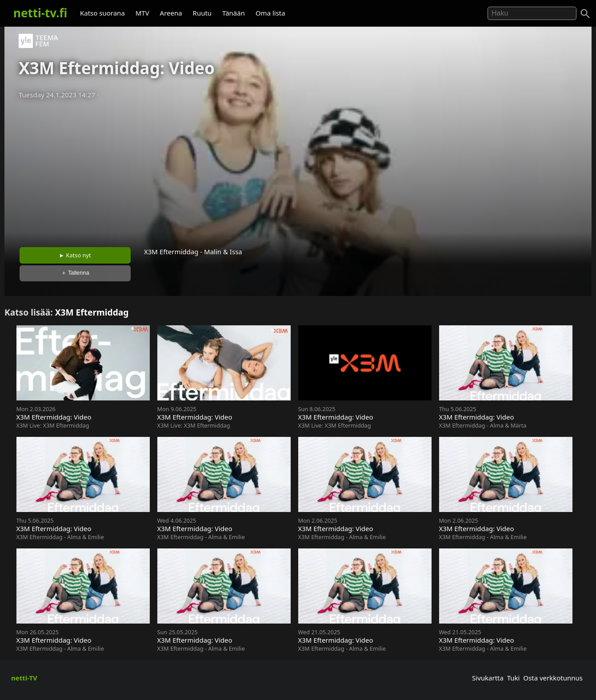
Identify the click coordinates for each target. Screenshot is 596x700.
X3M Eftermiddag (92, 312)
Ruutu (202, 13)
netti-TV (24, 678)
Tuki (514, 678)
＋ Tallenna (75, 273)
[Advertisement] (298, 170)
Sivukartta (488, 678)
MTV (142, 13)
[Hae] (532, 13)
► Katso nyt (75, 255)
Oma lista (270, 13)
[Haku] (585, 14)
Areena (171, 13)
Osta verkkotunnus (553, 678)
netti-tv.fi (40, 13)
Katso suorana (102, 13)
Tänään (234, 13)
